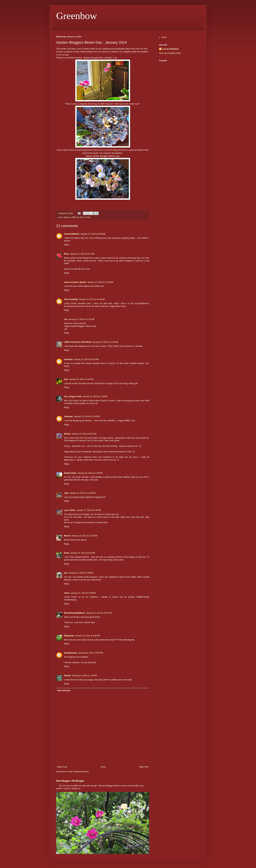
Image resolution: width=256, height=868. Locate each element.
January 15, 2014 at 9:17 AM (82, 254)
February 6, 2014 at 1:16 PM (84, 676)
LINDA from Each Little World (78, 342)
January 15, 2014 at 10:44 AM (92, 299)
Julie (66, 493)
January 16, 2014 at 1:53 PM (90, 473)
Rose (66, 254)
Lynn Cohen (70, 510)
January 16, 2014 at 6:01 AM (84, 434)
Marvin (67, 536)
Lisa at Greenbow (170, 49)
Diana (67, 553)
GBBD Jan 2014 (77, 217)
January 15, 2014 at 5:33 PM (86, 359)
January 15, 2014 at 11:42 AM (81, 319)
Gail (66, 379)
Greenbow (77, 16)
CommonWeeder (72, 234)
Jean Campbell (71, 299)
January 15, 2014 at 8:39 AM (93, 234)
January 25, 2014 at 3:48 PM (87, 636)
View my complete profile (170, 53)
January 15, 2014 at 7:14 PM (95, 397)
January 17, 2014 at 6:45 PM (89, 510)
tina (66, 573)
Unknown (68, 359)
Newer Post (62, 767)
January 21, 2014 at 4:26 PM (83, 593)
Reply (67, 245)
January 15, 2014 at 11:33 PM (87, 416)
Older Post (144, 767)
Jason (67, 593)
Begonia (67, 217)
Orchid (87, 217)
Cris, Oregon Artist (73, 397)
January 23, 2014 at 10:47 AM (99, 613)
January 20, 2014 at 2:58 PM (81, 573)
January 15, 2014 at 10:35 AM (100, 282)
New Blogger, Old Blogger (70, 781)
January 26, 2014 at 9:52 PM (91, 653)
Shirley (67, 434)
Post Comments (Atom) (78, 772)
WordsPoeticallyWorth (74, 613)
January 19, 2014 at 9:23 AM (83, 553)
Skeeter (68, 676)
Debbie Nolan (70, 473)
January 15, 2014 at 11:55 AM (105, 342)
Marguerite (69, 636)
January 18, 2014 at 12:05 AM (84, 536)
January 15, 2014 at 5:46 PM (81, 379)
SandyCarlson (71, 653)
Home (103, 767)
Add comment (64, 691)
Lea (66, 319)
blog (115, 150)
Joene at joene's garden (75, 282)
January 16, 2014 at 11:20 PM (82, 493)
